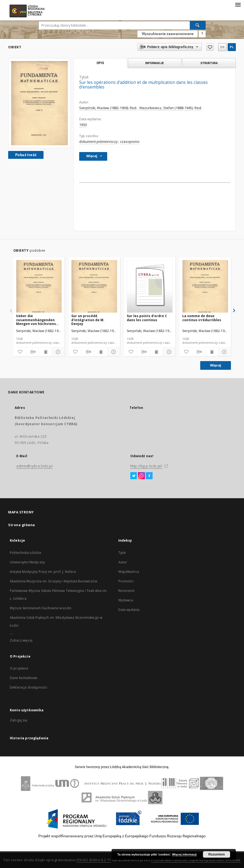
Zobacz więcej (21, 640)
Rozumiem (217, 854)
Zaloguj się (18, 720)
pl (232, 47)
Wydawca (126, 600)
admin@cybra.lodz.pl (34, 466)
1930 (83, 125)
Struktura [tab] (209, 63)
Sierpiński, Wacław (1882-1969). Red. (108, 108)
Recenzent (126, 591)
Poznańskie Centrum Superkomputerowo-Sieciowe (196, 860)
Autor (123, 562)
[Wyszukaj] (198, 25)
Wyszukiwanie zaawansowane (168, 34)
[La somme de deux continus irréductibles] (205, 287)
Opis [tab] (100, 63)
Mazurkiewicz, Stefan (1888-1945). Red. (171, 108)
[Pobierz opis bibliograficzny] (32, 352)
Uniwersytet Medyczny (27, 562)
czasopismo (130, 142)
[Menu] (238, 4)
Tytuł (122, 553)
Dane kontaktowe (24, 678)
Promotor (126, 581)
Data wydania (129, 610)
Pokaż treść (26, 155)
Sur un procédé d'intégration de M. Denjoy (88, 320)
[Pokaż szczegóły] (57, 352)
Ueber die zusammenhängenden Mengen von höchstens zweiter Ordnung (36, 320)
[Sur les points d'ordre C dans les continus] (150, 287)
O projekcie (19, 668)
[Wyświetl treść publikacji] (45, 352)
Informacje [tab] (155, 63)
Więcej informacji (184, 854)
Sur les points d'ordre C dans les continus (147, 318)
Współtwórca (129, 572)
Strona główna (22, 525)
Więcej (215, 365)
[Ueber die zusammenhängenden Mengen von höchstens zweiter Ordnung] (39, 287)
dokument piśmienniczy (98, 142)
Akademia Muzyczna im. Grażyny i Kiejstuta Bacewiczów (53, 581)
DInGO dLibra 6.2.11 (94, 860)
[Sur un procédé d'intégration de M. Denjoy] (94, 287)
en (222, 47)
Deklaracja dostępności (28, 687)
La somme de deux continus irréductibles (202, 318)
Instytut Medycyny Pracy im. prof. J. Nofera (43, 572)
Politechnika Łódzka (25, 553)
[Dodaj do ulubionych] (20, 352)
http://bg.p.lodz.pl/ (146, 466)
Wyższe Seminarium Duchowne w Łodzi (41, 608)
